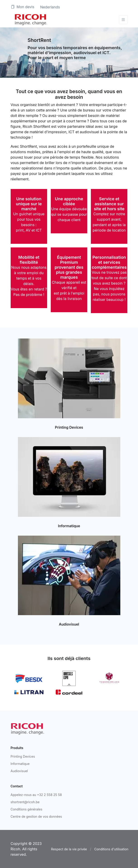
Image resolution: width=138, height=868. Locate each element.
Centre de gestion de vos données (36, 816)
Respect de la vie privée (69, 849)
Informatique (69, 526)
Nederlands (50, 7)
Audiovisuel (69, 624)
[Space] (31, 20)
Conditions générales (27, 809)
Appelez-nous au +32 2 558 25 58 (36, 795)
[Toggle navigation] (123, 20)
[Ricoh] (28, 729)
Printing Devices (69, 427)
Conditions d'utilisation (111, 849)
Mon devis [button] (23, 7)
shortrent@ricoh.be (25, 802)
